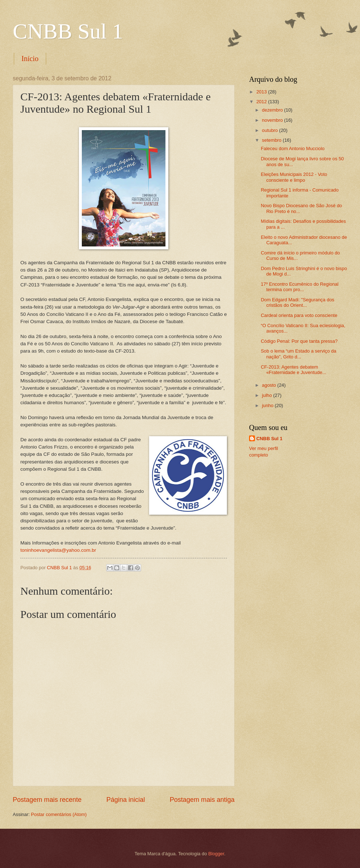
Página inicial (125, 800)
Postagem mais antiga (202, 800)
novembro (273, 120)
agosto (269, 385)
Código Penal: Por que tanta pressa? (299, 341)
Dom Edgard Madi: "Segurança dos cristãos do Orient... (297, 302)
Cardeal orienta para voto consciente (299, 315)
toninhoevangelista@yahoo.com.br (58, 550)
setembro (272, 140)
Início (30, 59)
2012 (262, 102)
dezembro (273, 110)
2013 (262, 92)
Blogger (216, 854)
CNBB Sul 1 (68, 31)
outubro (270, 130)
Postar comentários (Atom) (59, 814)
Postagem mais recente (47, 800)
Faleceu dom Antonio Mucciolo (293, 148)
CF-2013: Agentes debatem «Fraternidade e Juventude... (293, 370)
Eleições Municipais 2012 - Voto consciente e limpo (294, 177)
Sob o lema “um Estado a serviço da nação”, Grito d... (299, 354)
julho (267, 395)
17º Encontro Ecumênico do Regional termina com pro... (300, 287)
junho (268, 405)
